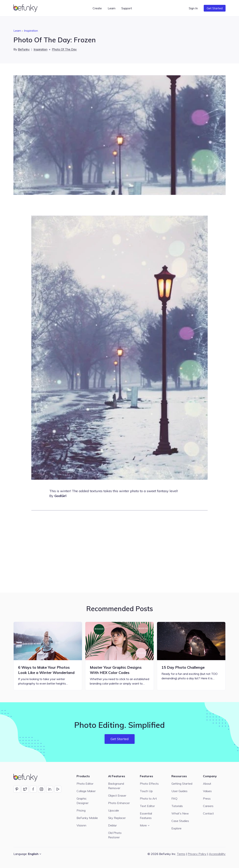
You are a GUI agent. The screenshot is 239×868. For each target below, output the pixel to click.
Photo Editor (85, 784)
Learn (17, 31)
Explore (176, 828)
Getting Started (182, 784)
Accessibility (217, 854)
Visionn (81, 825)
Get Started (215, 8)
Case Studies (180, 821)
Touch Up (146, 791)
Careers (208, 806)
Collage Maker (86, 791)
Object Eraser (117, 795)
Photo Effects (149, 784)
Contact (208, 813)
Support (127, 8)
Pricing (81, 810)
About (207, 784)
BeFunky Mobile (87, 818)
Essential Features (146, 816)
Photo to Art (148, 798)
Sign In (193, 8)
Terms (181, 854)
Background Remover (116, 786)
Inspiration (31, 31)
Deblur (112, 825)
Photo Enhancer (119, 803)
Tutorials (177, 806)
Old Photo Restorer (115, 835)
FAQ (174, 798)
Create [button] (97, 8)
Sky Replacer (117, 818)
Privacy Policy (197, 854)
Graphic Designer (83, 801)
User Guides (179, 791)
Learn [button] (112, 8)
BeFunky (24, 49)
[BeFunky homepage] (26, 8)
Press (207, 798)
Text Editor (147, 806)
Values (207, 791)
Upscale (114, 810)
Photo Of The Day (64, 49)
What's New (180, 813)
